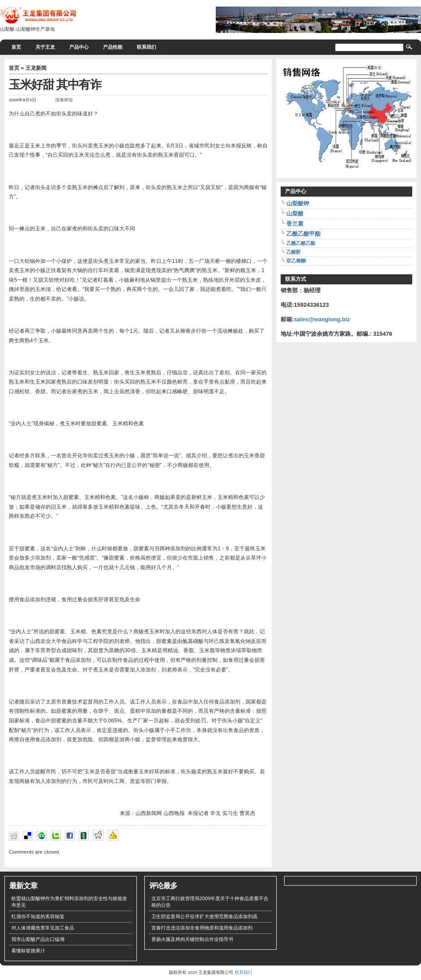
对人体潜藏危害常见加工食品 (43, 928)
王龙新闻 (36, 68)
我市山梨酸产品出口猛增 (38, 939)
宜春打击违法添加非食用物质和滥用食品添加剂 (202, 928)
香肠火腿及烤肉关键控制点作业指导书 (192, 939)
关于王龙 (45, 47)
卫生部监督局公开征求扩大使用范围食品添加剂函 (204, 916)
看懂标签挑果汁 (28, 951)
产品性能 (113, 47)
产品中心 (79, 47)
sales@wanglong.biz (322, 319)
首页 (16, 47)
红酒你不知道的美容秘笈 (38, 916)
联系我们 (146, 47)
